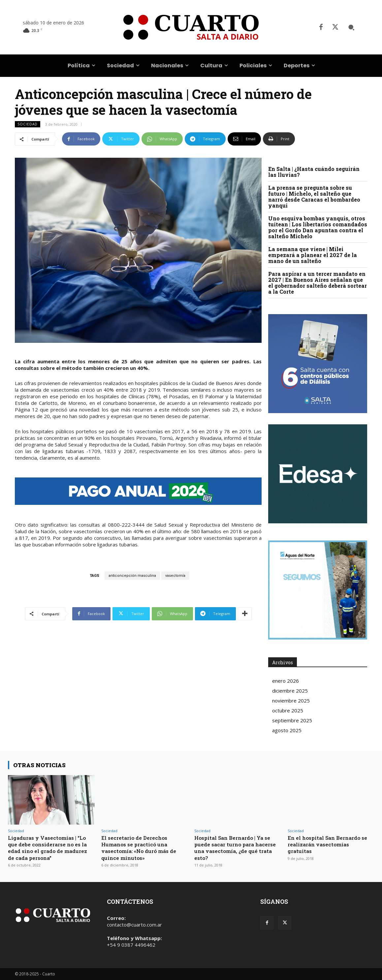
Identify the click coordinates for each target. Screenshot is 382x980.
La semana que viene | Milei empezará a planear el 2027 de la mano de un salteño (313, 255)
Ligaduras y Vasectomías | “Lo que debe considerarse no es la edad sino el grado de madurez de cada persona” (51, 848)
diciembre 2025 (290, 691)
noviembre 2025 (291, 701)
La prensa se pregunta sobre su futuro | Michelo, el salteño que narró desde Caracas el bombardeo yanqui (314, 196)
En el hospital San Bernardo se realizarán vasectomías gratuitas (328, 844)
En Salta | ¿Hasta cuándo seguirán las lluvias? (314, 172)
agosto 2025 (287, 730)
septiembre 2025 (292, 720)
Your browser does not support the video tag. (318, 474)
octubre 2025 (288, 710)
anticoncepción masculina (132, 576)
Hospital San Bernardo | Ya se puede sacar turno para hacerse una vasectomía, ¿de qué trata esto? (236, 848)
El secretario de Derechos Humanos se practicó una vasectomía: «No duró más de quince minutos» (142, 848)
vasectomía (175, 576)
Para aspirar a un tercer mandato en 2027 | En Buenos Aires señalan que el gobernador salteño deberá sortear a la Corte (318, 283)
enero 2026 (286, 681)
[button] (351, 27)
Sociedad (28, 124)
